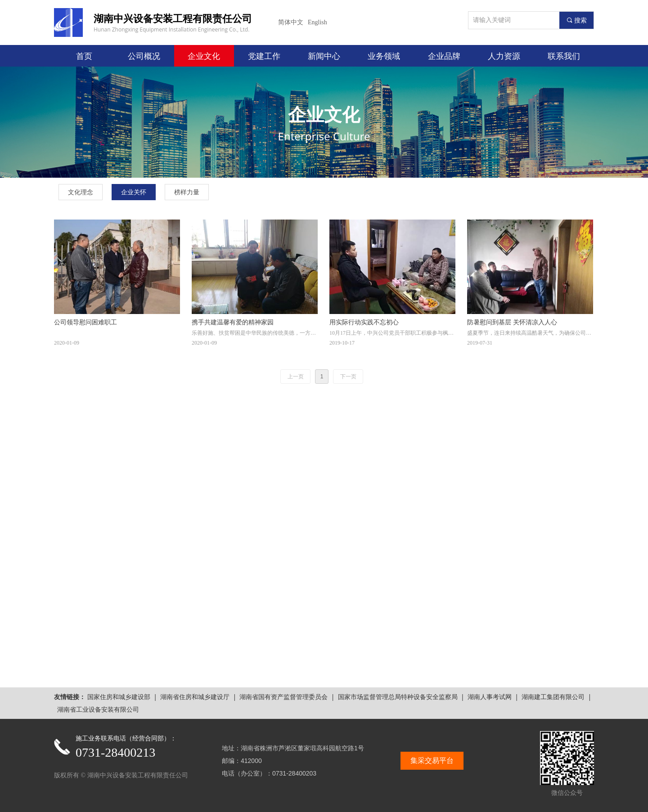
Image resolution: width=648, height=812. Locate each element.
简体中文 (291, 22)
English (317, 22)
